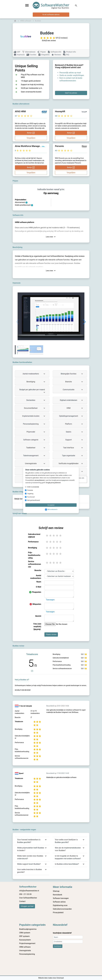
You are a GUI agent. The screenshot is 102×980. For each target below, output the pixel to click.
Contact (22, 901)
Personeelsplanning (34, 424)
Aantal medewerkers (34, 374)
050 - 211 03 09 (25, 894)
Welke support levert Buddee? (29, 864)
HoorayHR (60, 111)
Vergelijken (31, 138)
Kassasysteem (25, 940)
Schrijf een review (49, 41)
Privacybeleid (58, 913)
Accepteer (51, 505)
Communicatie (73, 390)
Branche (74, 382)
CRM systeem (25, 933)
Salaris (75, 432)
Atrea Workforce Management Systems (34, 146)
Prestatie (30, 490)
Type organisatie (73, 456)
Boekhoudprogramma (28, 929)
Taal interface (73, 448)
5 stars (61, 535)
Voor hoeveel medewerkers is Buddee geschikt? (29, 841)
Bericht (38, 616)
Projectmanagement (27, 943)
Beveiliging (36, 382)
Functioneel (31, 497)
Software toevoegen (61, 898)
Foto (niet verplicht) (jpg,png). (37, 627)
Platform (74, 424)
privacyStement (40, 480)
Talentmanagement (34, 456)
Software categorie (34, 440)
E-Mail (39, 587)
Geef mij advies (71, 93)
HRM (75, 408)
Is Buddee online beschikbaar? (67, 864)
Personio (59, 146)
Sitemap (56, 891)
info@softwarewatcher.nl (29, 891)
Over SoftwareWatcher (28, 898)
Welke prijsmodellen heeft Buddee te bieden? (31, 849)
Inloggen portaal (27, 906)
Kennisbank (58, 895)
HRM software (25, 947)
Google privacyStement (53, 483)
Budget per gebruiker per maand (33, 391)
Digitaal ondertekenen (72, 400)
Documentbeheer (35, 408)
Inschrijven (58, 946)
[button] (84, 322)
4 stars (57, 535)
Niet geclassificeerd (34, 500)
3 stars (54, 535)
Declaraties (36, 400)
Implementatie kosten (34, 416)
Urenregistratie (35, 464)
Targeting (30, 494)
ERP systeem (24, 936)
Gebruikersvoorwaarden (62, 909)
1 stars (47, 535)
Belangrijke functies (72, 374)
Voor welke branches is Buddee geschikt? (30, 871)
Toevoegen (50, 600)
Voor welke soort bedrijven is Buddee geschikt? (66, 841)
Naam (39, 582)
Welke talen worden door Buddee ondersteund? (30, 857)
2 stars (51, 535)
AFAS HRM (20, 111)
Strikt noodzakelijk (33, 487)
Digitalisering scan (60, 905)
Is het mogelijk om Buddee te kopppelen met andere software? (68, 857)
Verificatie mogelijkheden (71, 464)
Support (74, 440)
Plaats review (51, 634)
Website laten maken (46, 978)
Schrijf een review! (23, 690)
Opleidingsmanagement (71, 416)
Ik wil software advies (51, 15)
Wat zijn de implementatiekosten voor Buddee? (68, 849)
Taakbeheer (36, 448)
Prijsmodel (36, 432)
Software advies (59, 902)
